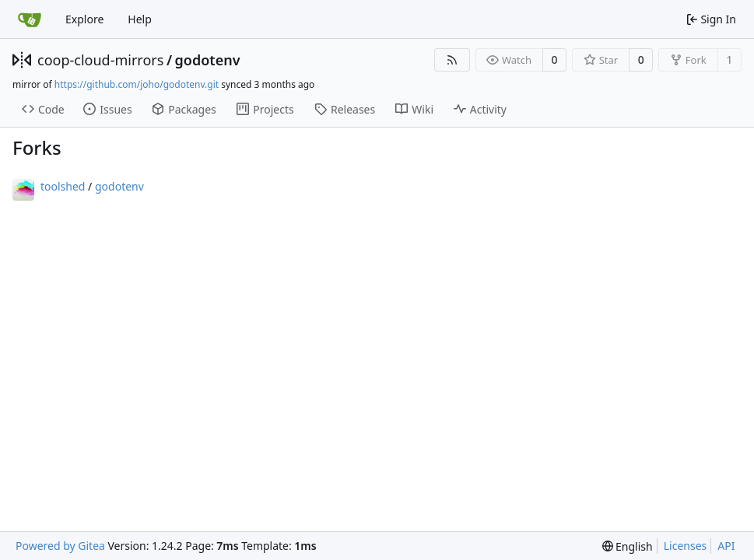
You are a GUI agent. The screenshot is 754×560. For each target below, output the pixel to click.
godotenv (208, 60)
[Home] (30, 19)
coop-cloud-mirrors (100, 60)
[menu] (628, 546)
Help (140, 19)
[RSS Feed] (452, 60)
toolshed (63, 186)
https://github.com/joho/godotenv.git (137, 84)
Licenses (686, 546)
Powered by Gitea (60, 546)
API (726, 546)
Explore (84, 19)
